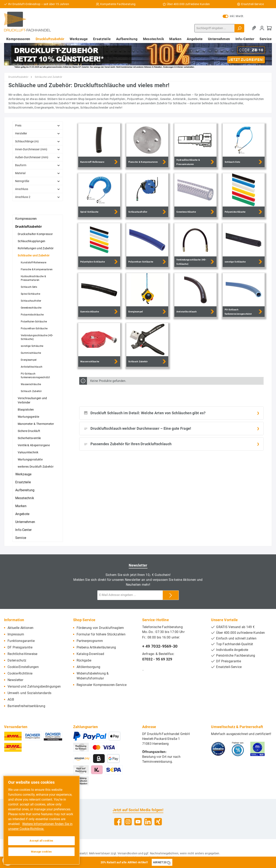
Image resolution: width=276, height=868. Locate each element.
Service (21, 538)
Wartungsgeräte (28, 417)
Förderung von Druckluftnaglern (100, 628)
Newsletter (15, 680)
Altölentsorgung (89, 667)
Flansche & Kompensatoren (37, 269)
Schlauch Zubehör (31, 391)
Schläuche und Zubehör (34, 255)
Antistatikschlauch (32, 367)
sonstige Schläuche (32, 346)
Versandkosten (128, 853)
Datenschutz (17, 660)
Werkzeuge (23, 474)
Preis (38, 125)
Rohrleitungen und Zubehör (36, 248)
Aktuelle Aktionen (20, 628)
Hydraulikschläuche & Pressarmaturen (33, 278)
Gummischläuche (31, 353)
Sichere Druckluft (29, 431)
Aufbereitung (25, 490)
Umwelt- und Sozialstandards (29, 693)
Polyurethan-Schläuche (34, 329)
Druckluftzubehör (29, 227)
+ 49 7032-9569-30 (160, 646)
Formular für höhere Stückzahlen (101, 634)
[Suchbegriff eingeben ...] (214, 28)
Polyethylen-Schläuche (34, 322)
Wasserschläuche (31, 384)
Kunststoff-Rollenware (34, 263)
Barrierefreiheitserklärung (26, 706)
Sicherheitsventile (29, 438)
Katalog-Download (90, 654)
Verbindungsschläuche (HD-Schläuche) (37, 337)
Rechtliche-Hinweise (23, 654)
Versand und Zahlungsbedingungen (34, 686)
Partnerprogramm (90, 641)
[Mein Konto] (262, 28)
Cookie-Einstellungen (23, 667)
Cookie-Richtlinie (20, 673)
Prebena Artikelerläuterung (96, 647)
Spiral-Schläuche (30, 294)
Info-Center (23, 530)
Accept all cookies (41, 841)
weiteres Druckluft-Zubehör (36, 467)
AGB (11, 699)
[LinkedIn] (148, 822)
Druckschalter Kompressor (35, 234)
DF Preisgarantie (20, 647)
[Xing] (158, 822)
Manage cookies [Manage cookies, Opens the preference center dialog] (41, 852)
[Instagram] (128, 822)
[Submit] (171, 595)
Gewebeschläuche (31, 308)
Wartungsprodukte (30, 459)
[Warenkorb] (269, 28)
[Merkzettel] (255, 28)
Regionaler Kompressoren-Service (102, 685)
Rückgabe (84, 660)
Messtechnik (25, 498)
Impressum (16, 634)
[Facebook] (118, 822)
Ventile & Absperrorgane (34, 445)
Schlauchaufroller (31, 301)
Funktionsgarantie (21, 641)
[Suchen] (239, 28)
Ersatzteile (23, 482)
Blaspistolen (26, 410)
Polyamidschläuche (32, 315)
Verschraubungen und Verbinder (32, 400)
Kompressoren (26, 219)
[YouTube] (138, 822)
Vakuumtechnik (28, 452)
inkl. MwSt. (233, 16)
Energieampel (29, 360)
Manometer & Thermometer (36, 424)
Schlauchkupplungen (31, 241)
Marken (21, 506)
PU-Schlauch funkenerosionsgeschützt (35, 376)
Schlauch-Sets (29, 287)
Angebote (22, 514)
